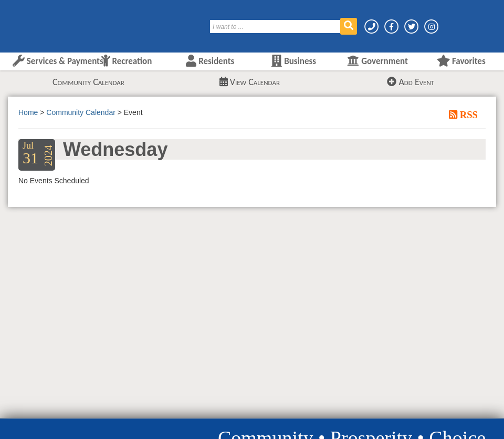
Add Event (411, 82)
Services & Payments (58, 61)
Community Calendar (88, 82)
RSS (468, 114)
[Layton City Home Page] (39, 23)
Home (28, 112)
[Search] (276, 27)
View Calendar (250, 82)
